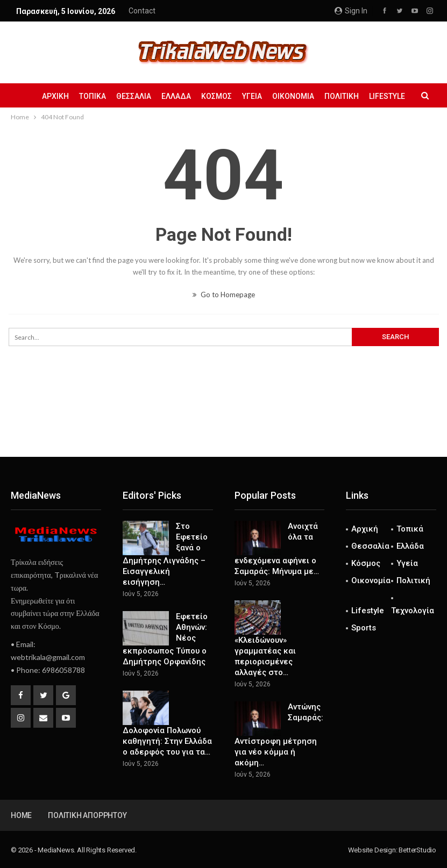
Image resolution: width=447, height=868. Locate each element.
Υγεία (252, 96)
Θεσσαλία (134, 96)
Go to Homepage (224, 295)
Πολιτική (342, 96)
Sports (364, 628)
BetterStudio (417, 850)
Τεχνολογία (413, 611)
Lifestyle (387, 96)
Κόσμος (217, 96)
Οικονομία (293, 96)
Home (21, 815)
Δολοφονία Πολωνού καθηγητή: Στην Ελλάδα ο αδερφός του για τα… (167, 741)
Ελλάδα (176, 96)
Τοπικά (93, 96)
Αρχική (55, 96)
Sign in (351, 11)
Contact (142, 11)
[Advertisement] (224, 421)
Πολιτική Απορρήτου (87, 815)
